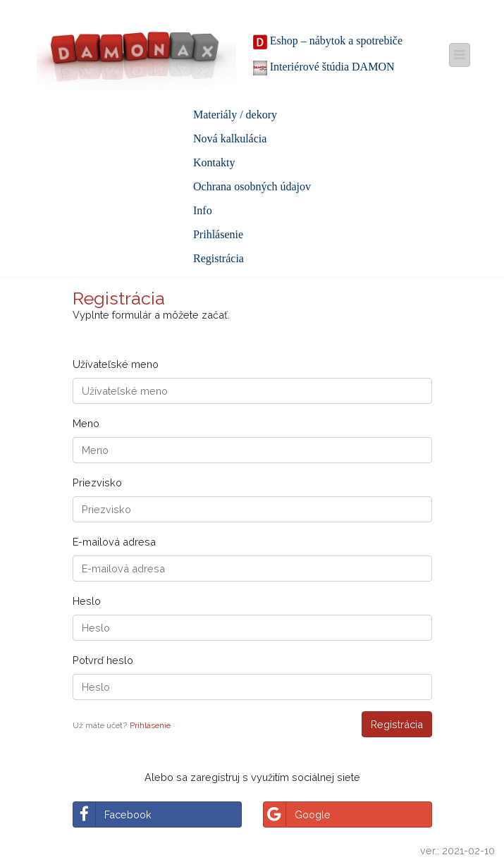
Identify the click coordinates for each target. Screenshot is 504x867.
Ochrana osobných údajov (252, 186)
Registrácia (219, 258)
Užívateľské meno (116, 364)
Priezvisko (97, 482)
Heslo (87, 601)
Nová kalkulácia (230, 139)
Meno (86, 423)
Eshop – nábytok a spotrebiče (328, 42)
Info (203, 210)
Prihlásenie (218, 234)
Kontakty (214, 162)
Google (297, 814)
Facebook (112, 814)
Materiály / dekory (235, 115)
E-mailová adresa (114, 542)
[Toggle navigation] (460, 55)
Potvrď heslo (103, 660)
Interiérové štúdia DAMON (324, 68)
